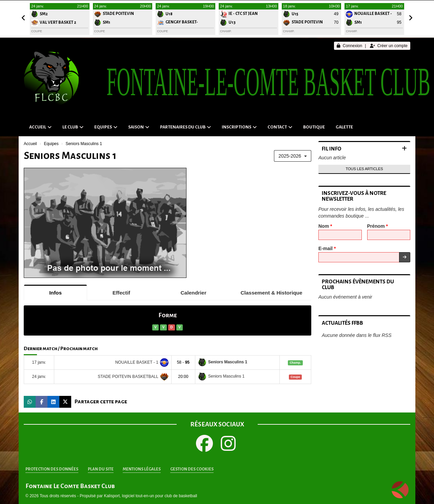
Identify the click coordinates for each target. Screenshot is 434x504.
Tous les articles (364, 169)
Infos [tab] (55, 293)
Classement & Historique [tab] (271, 293)
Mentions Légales (142, 469)
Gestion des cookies (192, 469)
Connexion (349, 46)
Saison (139, 127)
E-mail (327, 248)
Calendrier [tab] (194, 293)
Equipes (106, 127)
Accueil (40, 127)
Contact (280, 127)
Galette (344, 127)
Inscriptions (239, 127)
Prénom (378, 226)
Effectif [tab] (121, 293)
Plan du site (101, 469)
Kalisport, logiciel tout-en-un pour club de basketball (150, 496)
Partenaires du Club (185, 127)
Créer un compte (389, 46)
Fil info (332, 149)
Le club (73, 127)
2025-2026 (293, 156)
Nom (325, 226)
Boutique (314, 127)
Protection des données (52, 469)
